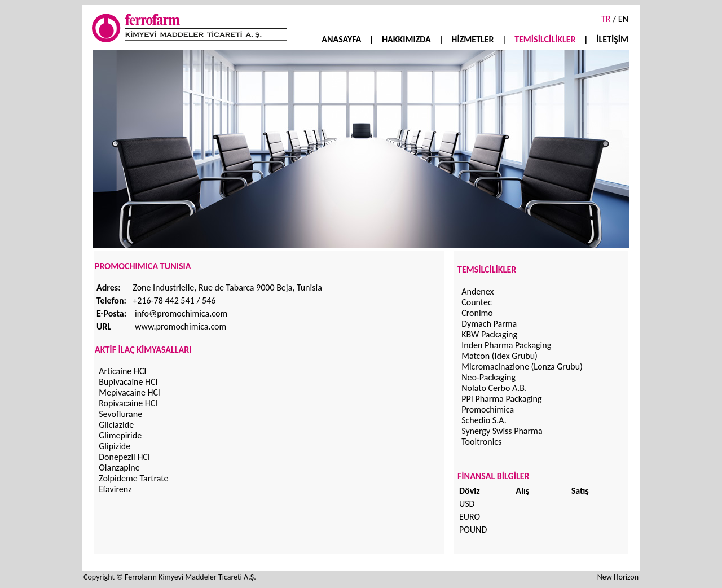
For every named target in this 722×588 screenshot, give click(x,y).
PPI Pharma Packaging (501, 399)
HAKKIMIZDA (407, 39)
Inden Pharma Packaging (506, 345)
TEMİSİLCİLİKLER (545, 39)
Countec (477, 302)
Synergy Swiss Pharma (502, 431)
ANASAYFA (341, 39)
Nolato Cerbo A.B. (494, 388)
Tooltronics (481, 442)
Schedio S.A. (484, 420)
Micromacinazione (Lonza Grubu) (522, 367)
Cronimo (477, 313)
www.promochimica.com (180, 326)
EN (622, 19)
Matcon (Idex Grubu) (499, 356)
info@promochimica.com (181, 313)
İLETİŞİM (612, 39)
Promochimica (488, 409)
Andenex (477, 291)
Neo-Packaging (488, 377)
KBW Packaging (489, 334)
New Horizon (618, 577)
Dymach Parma (489, 324)
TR (606, 19)
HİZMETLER (472, 39)
